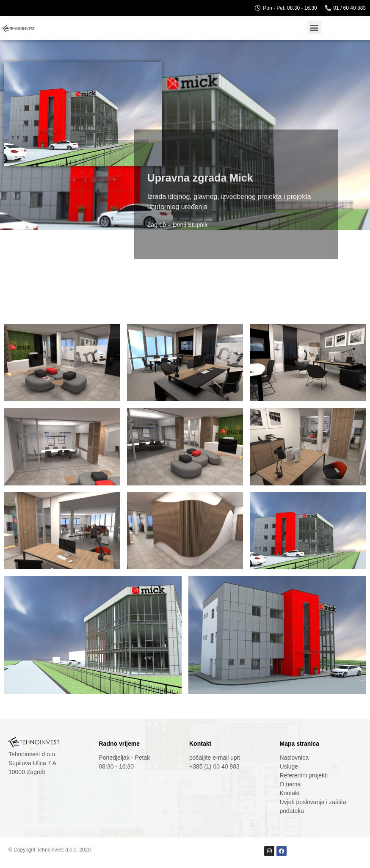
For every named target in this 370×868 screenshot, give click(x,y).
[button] (314, 27)
